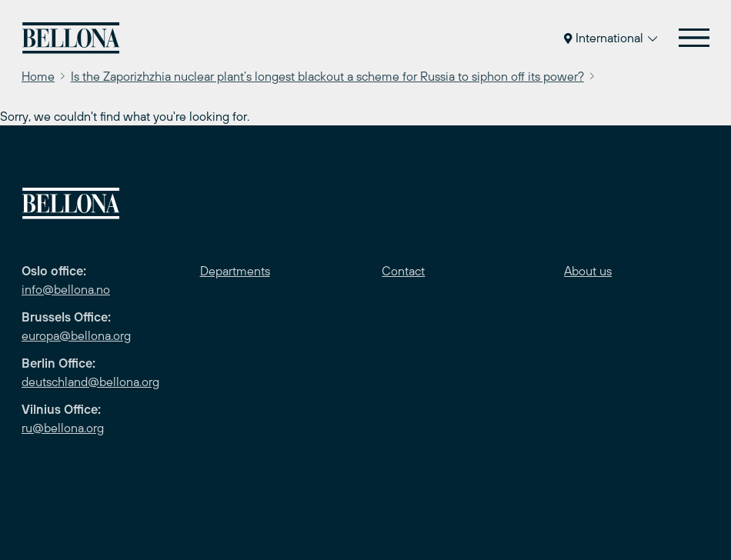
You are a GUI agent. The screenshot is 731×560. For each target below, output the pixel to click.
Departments (235, 271)
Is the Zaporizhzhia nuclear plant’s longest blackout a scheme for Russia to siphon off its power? (327, 76)
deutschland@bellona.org (90, 382)
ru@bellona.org (63, 428)
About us (588, 271)
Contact (403, 271)
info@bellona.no (66, 289)
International (611, 38)
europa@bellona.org (76, 335)
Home (38, 76)
